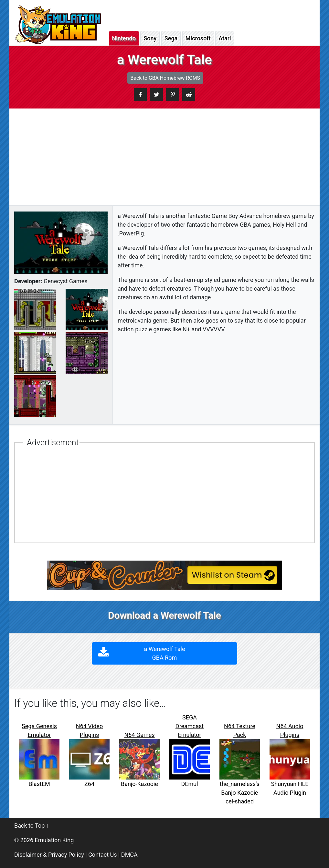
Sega (171, 38)
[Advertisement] (164, 157)
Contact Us (102, 855)
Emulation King (54, 840)
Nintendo (124, 38)
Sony (150, 38)
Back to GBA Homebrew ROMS (165, 78)
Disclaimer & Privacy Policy (49, 855)
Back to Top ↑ (32, 826)
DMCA (129, 855)
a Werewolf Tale (165, 653)
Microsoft (198, 38)
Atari (225, 38)
